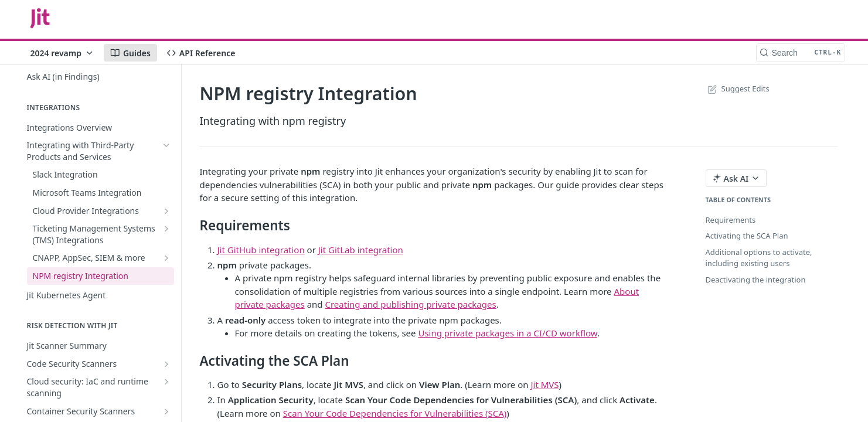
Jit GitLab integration (361, 250)
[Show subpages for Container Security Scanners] (166, 411)
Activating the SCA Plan (747, 236)
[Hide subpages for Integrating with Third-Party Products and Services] (166, 145)
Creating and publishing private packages (410, 304)
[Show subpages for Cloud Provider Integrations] (166, 211)
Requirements (731, 220)
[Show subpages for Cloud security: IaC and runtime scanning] (166, 382)
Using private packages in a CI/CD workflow (507, 333)
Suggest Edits (738, 89)
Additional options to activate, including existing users (759, 258)
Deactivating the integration (756, 280)
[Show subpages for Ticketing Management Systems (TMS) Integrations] (166, 229)
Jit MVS (544, 384)
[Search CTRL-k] (801, 53)
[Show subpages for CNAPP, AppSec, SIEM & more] (166, 258)
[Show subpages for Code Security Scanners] (166, 364)
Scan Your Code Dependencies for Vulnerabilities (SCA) (395, 413)
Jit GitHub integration (261, 250)
